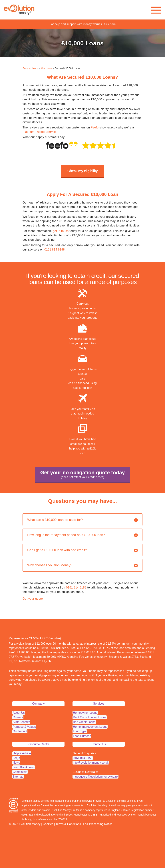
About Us (19, 713)
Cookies (48, 824)
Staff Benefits (21, 722)
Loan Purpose (82, 736)
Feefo (95, 127)
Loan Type (80, 731)
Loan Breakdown (24, 767)
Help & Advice (22, 753)
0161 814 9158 (55, 250)
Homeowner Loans (85, 713)
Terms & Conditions (68, 824)
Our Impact (20, 731)
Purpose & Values (24, 727)
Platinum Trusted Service (40, 132)
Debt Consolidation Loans (89, 717)
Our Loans (47, 68)
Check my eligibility (83, 171)
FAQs (16, 758)
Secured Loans (30, 68)
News (16, 763)
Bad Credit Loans (84, 722)
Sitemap (18, 777)
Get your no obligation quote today (82, 475)
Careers (18, 717)
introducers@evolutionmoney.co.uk (95, 777)
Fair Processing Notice (98, 824)
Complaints (20, 772)
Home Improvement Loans (90, 727)
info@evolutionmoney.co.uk (91, 763)
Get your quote (33, 599)
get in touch (61, 231)
